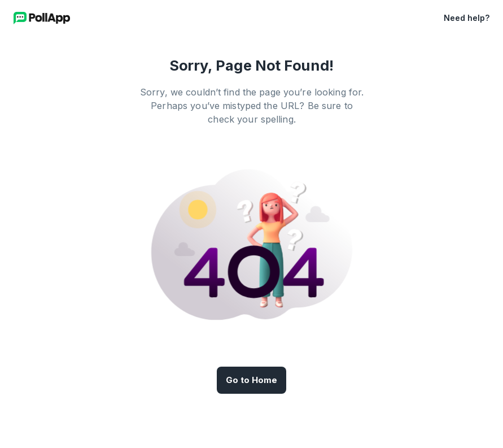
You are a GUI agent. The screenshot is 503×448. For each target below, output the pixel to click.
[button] (428, 18)
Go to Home (251, 380)
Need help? (467, 18)
